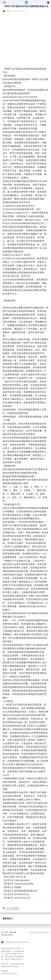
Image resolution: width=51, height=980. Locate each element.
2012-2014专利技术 (12, 909)
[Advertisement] (23, 39)
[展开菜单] (4, 2)
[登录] (48, 2)
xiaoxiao (9, 11)
